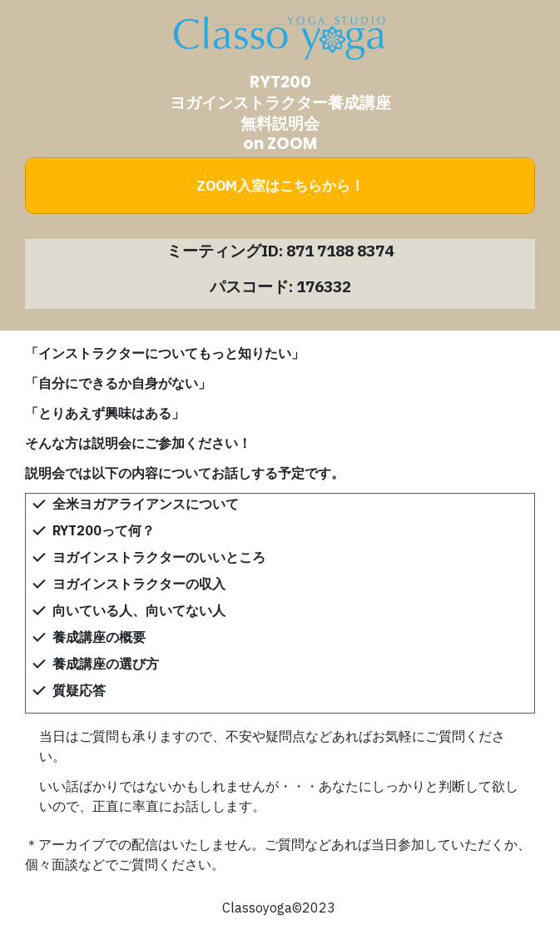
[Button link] (280, 186)
